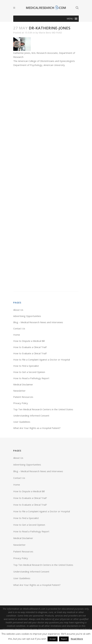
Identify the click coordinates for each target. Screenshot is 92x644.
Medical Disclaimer (23, 384)
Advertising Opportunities (27, 316)
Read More (77, 639)
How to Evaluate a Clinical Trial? (30, 347)
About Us (18, 310)
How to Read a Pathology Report (31, 378)
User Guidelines (22, 422)
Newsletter (19, 391)
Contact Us (19, 328)
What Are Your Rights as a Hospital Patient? (37, 428)
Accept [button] (53, 639)
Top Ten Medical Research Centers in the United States (43, 409)
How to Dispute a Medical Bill (29, 341)
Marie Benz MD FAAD (50, 33)
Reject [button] (64, 639)
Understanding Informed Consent (31, 416)
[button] (70, 19)
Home (17, 335)
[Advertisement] (46, 179)
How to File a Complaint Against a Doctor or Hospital (42, 360)
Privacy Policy (21, 403)
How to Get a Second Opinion (29, 372)
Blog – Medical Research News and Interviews (38, 322)
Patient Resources (23, 397)
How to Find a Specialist (26, 366)
